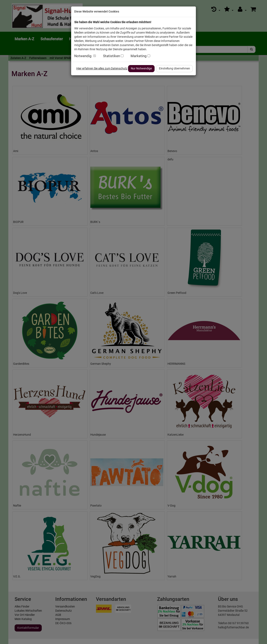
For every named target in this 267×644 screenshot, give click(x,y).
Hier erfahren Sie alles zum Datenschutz (102, 68)
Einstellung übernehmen (174, 68)
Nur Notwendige (141, 68)
